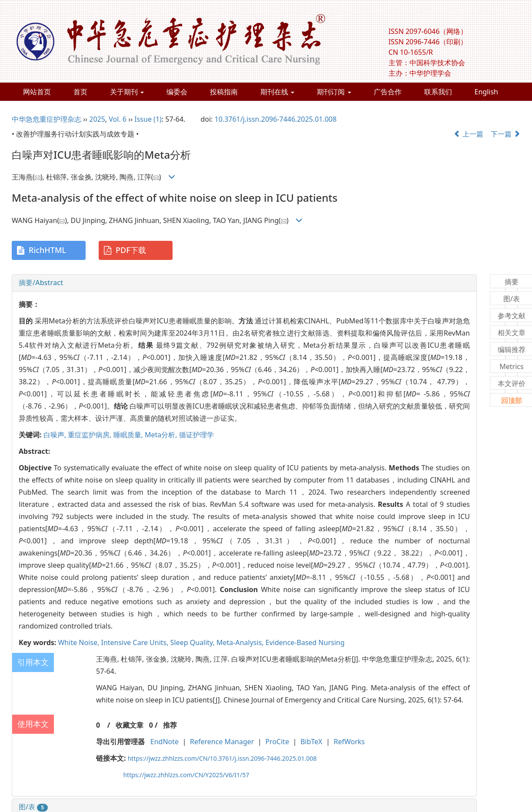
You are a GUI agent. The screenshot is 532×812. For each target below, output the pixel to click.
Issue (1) (148, 119)
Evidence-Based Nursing (305, 642)
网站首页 (37, 92)
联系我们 (438, 92)
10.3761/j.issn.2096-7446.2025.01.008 (276, 119)
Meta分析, (162, 435)
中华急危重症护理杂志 (47, 119)
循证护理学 (196, 435)
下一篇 (505, 134)
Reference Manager (222, 742)
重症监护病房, (90, 435)
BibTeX (311, 742)
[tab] (244, 283)
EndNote (165, 742)
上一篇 (469, 134)
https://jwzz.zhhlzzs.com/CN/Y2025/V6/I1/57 (186, 775)
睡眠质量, (129, 435)
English (486, 92)
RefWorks (349, 742)
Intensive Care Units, (135, 642)
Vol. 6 (118, 119)
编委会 (177, 92)
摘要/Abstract (41, 283)
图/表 (33, 807)
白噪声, (56, 435)
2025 (97, 119)
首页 (80, 92)
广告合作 (388, 92)
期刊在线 (277, 92)
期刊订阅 (334, 92)
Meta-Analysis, (241, 642)
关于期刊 (127, 92)
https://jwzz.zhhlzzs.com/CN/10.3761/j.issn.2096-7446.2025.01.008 (222, 758)
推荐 (170, 725)
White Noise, (79, 642)
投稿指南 (224, 92)
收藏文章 (130, 725)
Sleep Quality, (193, 642)
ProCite (277, 742)
